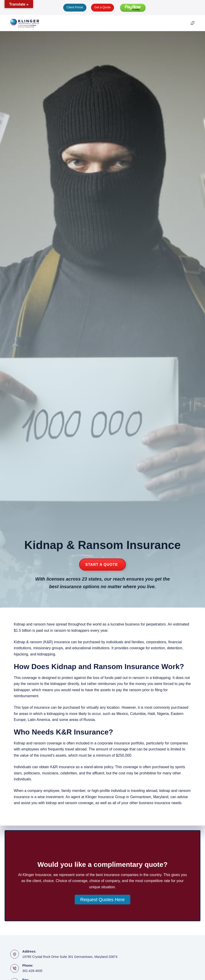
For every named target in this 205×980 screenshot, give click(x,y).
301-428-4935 (32, 971)
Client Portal (75, 7)
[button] (102, 900)
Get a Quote (103, 7)
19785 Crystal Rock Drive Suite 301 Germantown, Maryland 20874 (70, 957)
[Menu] (193, 23)
